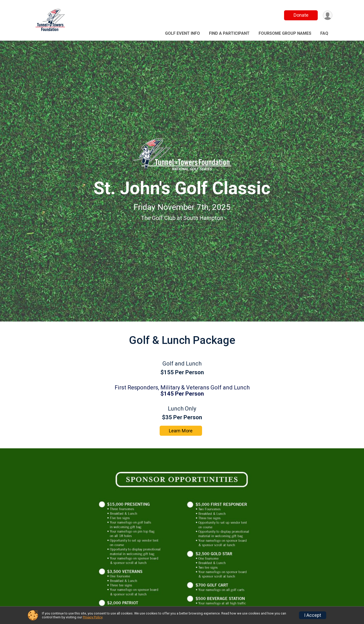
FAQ (324, 33)
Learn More (181, 431)
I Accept (313, 615)
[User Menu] (328, 15)
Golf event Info (183, 33)
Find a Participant (229, 33)
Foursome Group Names (285, 33)
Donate (301, 15)
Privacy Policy (93, 617)
